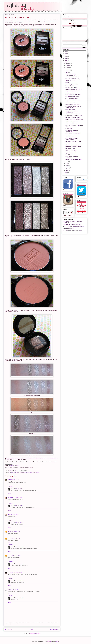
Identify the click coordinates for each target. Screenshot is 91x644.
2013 (66, 62)
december (68, 64)
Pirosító (21, 472)
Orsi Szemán (10, 498)
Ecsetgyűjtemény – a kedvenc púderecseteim (71, 153)
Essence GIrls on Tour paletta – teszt (73, 95)
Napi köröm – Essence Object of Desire (73, 141)
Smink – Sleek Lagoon (70, 109)
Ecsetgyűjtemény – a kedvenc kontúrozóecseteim (71, 139)
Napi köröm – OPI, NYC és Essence (73, 117)
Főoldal (31, 629)
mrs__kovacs (10, 573)
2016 (66, 57)
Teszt (34, 472)
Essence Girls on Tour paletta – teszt (73, 133)
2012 (66, 173)
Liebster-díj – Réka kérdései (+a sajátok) (74, 159)
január (67, 171)
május (67, 164)
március (67, 167)
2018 (66, 53)
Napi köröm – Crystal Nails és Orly (72, 79)
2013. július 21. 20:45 (19, 547)
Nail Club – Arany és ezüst (71, 93)
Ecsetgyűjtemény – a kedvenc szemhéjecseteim (71, 122)
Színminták (30, 472)
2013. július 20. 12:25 (14, 515)
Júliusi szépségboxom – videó (71, 84)
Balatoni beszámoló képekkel (71, 88)
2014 (66, 60)
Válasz (9, 484)
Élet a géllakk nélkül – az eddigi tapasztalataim (73, 224)
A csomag (67, 143)
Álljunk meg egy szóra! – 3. (69, 229)
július (67, 73)
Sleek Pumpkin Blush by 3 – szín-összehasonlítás (71, 75)
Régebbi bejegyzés (55, 629)
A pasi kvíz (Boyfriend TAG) (71, 124)
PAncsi (9, 479)
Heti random (68, 135)
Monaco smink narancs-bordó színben (73, 147)
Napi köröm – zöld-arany (70, 148)
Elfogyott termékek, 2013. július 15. (73, 105)
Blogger (58, 641)
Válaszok (11, 486)
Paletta (18, 472)
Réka (9, 590)
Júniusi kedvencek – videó (71, 150)
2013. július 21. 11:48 (14, 590)
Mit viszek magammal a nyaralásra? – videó (74, 119)
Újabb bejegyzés (8, 629)
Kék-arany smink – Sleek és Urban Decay (74, 116)
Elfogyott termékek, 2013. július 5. (72, 145)
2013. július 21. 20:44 (19, 489)
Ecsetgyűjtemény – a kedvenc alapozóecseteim (71, 157)
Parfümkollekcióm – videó (71, 155)
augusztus (68, 71)
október (67, 67)
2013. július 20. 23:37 (16, 556)
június (67, 162)
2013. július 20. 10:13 (18, 498)
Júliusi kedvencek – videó (71, 81)
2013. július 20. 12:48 (16, 532)
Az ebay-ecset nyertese (70, 103)
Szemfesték (25, 472)
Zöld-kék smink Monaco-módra (72, 98)
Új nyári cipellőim (69, 129)
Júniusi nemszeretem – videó (71, 137)
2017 (66, 55)
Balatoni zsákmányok (70, 86)
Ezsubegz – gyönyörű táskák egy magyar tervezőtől (74, 227)
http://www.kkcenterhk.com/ (14, 465)
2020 (66, 51)
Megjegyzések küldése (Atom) (34, 634)
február (67, 169)
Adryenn (10, 532)
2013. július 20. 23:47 (18, 573)
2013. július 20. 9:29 (15, 479)
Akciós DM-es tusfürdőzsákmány (72, 77)
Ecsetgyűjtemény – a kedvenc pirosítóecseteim (71, 131)
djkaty (12, 489)
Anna (9, 515)
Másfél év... (68, 82)
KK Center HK (14, 472)
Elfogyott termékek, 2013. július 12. (73, 114)
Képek (9, 472)
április (67, 165)
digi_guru (49, 641)
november (68, 65)
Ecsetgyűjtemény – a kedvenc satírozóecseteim (71, 112)
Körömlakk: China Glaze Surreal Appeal (73, 89)
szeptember (68, 69)
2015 (66, 59)
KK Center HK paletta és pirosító (72, 96)
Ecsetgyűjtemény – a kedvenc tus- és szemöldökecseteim (73, 107)
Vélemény (37, 472)
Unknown (10, 556)
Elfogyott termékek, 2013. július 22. (73, 91)
